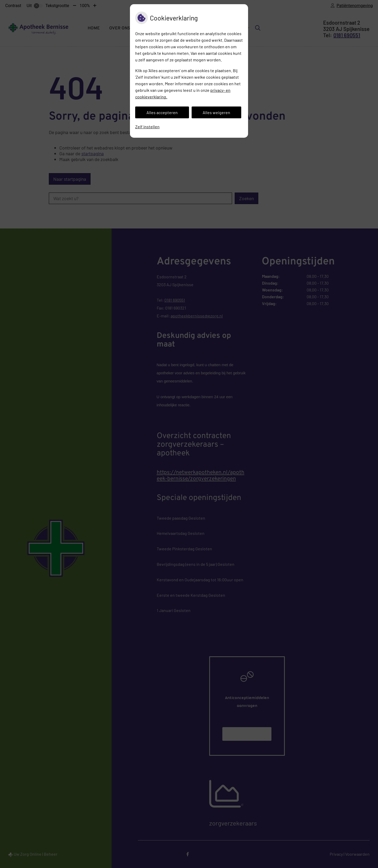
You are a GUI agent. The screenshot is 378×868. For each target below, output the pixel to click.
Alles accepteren (162, 112)
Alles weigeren (216, 112)
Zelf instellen (147, 127)
